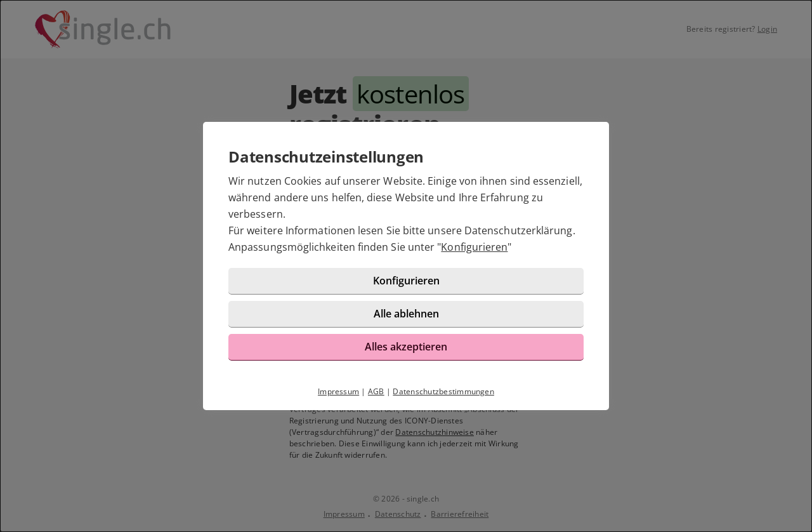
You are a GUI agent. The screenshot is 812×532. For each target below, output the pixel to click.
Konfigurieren (474, 247)
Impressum (338, 391)
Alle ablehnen (406, 314)
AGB (376, 391)
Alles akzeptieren (406, 347)
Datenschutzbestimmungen (443, 391)
